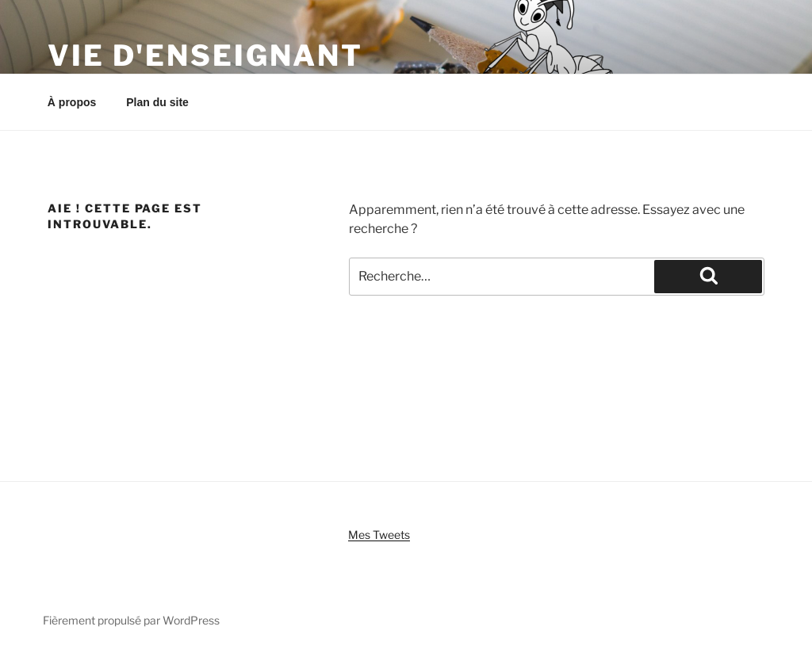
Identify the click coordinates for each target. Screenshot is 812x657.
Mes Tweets (379, 535)
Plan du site (157, 102)
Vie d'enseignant (205, 55)
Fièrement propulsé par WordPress (131, 620)
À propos (72, 102)
